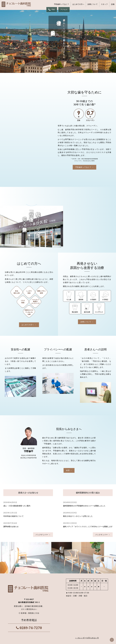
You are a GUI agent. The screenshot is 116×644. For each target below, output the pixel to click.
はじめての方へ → (29, 242)
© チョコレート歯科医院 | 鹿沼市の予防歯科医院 (58, 641)
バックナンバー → (43, 451)
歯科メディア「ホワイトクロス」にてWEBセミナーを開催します (88, 443)
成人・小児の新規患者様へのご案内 (17, 423)
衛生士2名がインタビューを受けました (78, 433)
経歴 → (69, 387)
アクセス (64, 10)
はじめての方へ (78, 4)
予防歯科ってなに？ (61, 4)
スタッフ (104, 4)
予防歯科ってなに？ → (29, 158)
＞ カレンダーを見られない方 (87, 555)
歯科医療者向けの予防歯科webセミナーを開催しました (84, 423)
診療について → (87, 239)
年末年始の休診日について (13, 433)
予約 (52, 10)
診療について (93, 4)
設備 (113, 4)
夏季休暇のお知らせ (11, 443)
